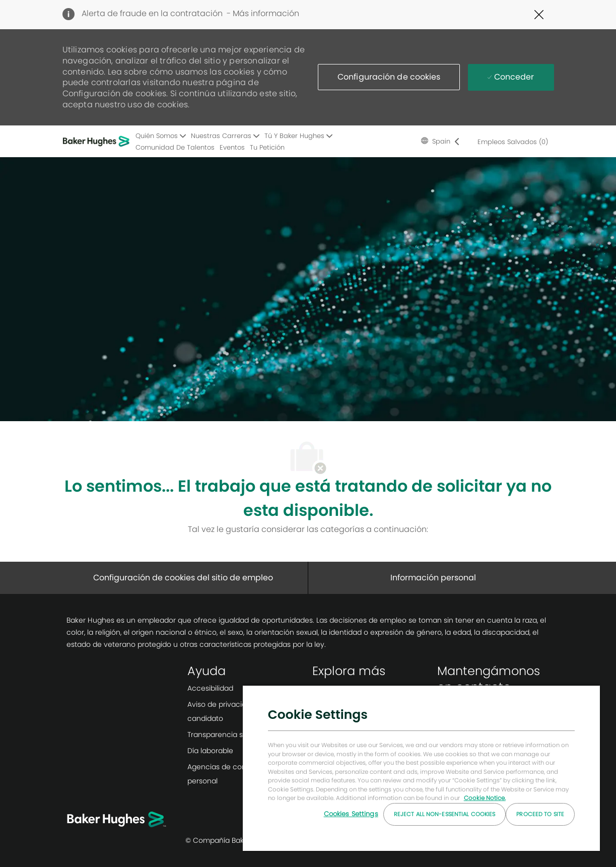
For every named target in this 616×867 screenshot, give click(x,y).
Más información (266, 13)
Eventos (232, 147)
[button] (389, 77)
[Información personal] (433, 578)
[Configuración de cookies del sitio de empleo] (183, 578)
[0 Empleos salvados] (511, 142)
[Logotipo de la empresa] (98, 141)
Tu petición (267, 147)
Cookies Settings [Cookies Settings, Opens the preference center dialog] (351, 814)
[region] (421, 768)
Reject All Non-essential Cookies (445, 814)
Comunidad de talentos (175, 147)
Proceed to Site (540, 814)
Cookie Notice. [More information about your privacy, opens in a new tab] (485, 798)
